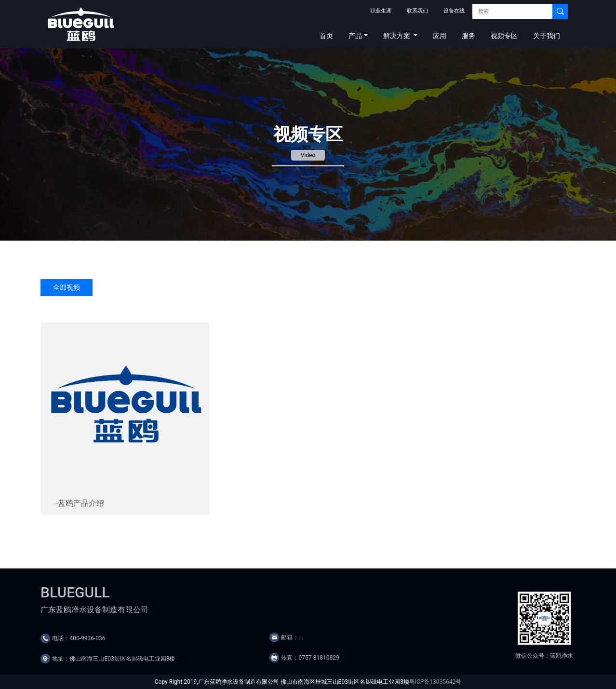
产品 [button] (355, 36)
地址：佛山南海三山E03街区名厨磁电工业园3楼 (114, 659)
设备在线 (454, 11)
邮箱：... (292, 637)
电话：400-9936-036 (79, 638)
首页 (326, 36)
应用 (440, 36)
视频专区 (504, 36)
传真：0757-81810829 (310, 658)
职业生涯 (381, 11)
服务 (469, 36)
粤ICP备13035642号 (435, 682)
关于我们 (547, 36)
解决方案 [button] (397, 36)
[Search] (512, 11)
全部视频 (67, 287)
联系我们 (417, 11)
